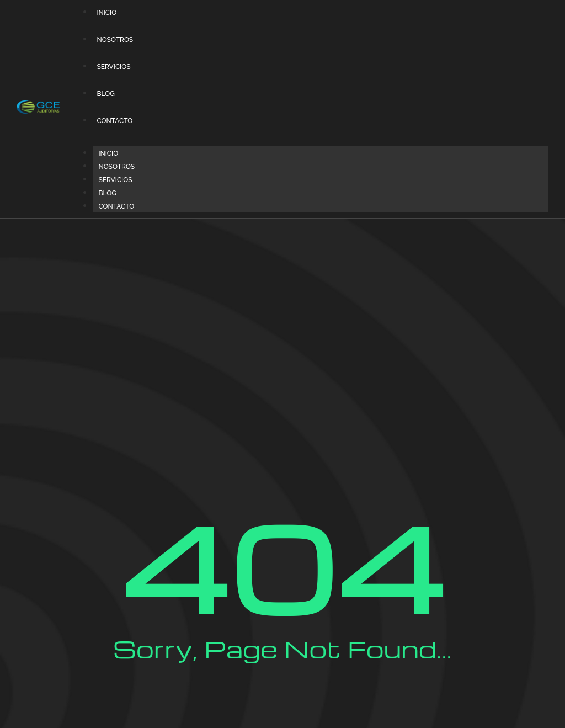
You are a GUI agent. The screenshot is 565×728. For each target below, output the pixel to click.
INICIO (106, 13)
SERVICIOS (113, 67)
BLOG (105, 94)
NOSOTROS (115, 40)
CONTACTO (114, 121)
